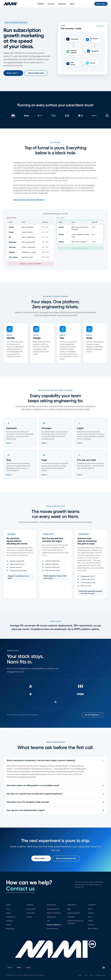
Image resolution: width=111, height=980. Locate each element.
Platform (41, 4)
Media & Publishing (54, 913)
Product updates (74, 913)
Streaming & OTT (53, 909)
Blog (69, 909)
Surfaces (9, 921)
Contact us (20, 889)
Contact (91, 925)
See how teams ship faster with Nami (30, 200)
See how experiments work (66, 858)
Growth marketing (55, 925)
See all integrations (93, 715)
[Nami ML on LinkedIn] (104, 967)
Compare (71, 917)
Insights (29, 917)
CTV (49, 921)
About (72, 4)
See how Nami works (36, 73)
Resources (62, 4)
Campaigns (31, 913)
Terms (92, 975)
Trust (90, 917)
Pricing (90, 921)
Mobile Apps (51, 917)
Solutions (51, 4)
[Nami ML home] (11, 4)
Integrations (10, 929)
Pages (8, 913)
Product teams (52, 929)
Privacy (86, 975)
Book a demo (101, 4)
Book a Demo (93, 929)
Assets (8, 925)
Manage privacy (100, 975)
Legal (80, 975)
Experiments (31, 909)
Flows (8, 909)
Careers (91, 913)
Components (11, 917)
